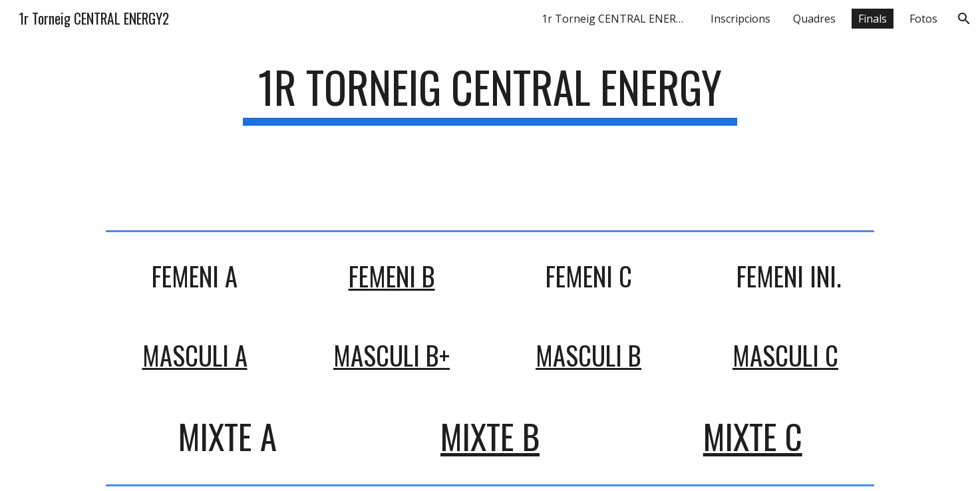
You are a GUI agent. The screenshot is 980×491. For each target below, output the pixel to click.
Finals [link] (873, 19)
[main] (490, 132)
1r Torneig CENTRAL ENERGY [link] (615, 19)
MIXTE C (753, 436)
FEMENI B (392, 276)
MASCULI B (588, 355)
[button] (964, 19)
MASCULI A (195, 355)
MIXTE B (490, 436)
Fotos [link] (923, 19)
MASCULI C (785, 355)
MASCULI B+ (392, 355)
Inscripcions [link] (740, 19)
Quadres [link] (814, 19)
